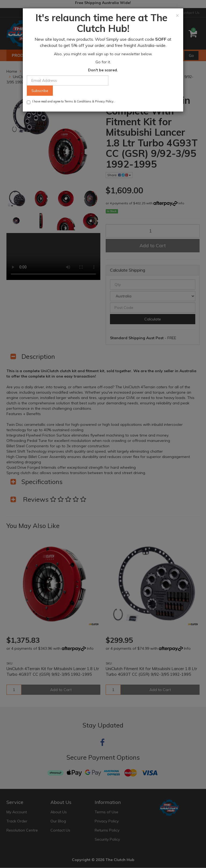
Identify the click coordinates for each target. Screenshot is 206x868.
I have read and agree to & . (71, 102)
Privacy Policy (104, 101)
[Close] (177, 15)
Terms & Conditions (78, 101)
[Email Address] (68, 80)
